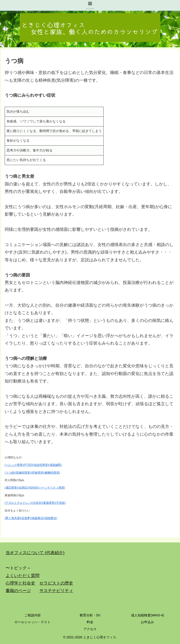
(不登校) (60, 503)
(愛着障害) (49, 503)
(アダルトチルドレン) (18, 503)
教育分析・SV (90, 615)
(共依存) (37, 503)
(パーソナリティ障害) (52, 488)
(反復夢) (26, 518)
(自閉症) (23, 488)
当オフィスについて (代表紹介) (35, 553)
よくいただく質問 (22, 576)
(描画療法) (51, 518)
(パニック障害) (14, 465)
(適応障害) (11, 488)
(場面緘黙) (55, 465)
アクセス (90, 629)
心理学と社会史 (20, 583)
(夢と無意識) (13, 518)
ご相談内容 (33, 615)
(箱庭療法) (37, 518)
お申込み (147, 622)
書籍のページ (18, 591)
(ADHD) (33, 488)
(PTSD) (28, 465)
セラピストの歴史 (56, 583)
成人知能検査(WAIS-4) (148, 615)
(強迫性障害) (41, 465)
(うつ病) (10, 473)
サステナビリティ (56, 591)
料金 (90, 622)
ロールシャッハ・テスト (33, 622)
